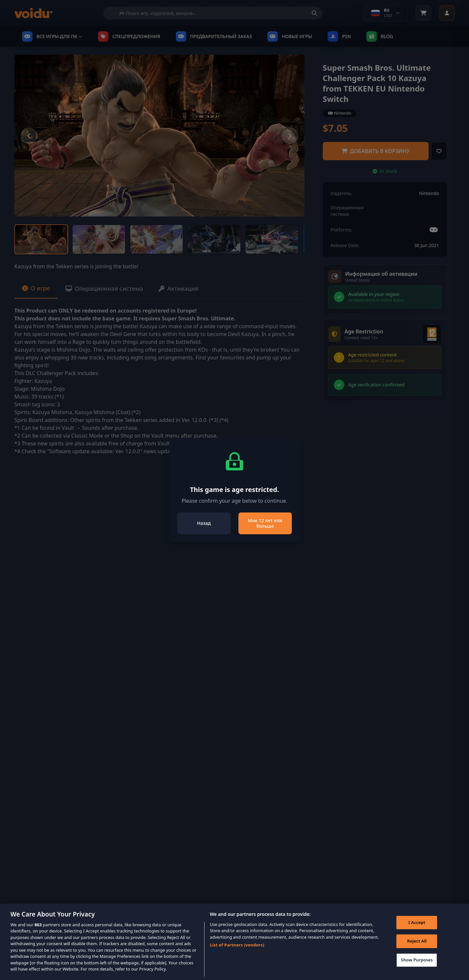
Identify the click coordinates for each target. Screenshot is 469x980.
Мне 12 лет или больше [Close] (265, 523)
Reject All (417, 951)
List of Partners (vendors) (237, 955)
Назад (204, 523)
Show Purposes (417, 970)
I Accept (417, 932)
